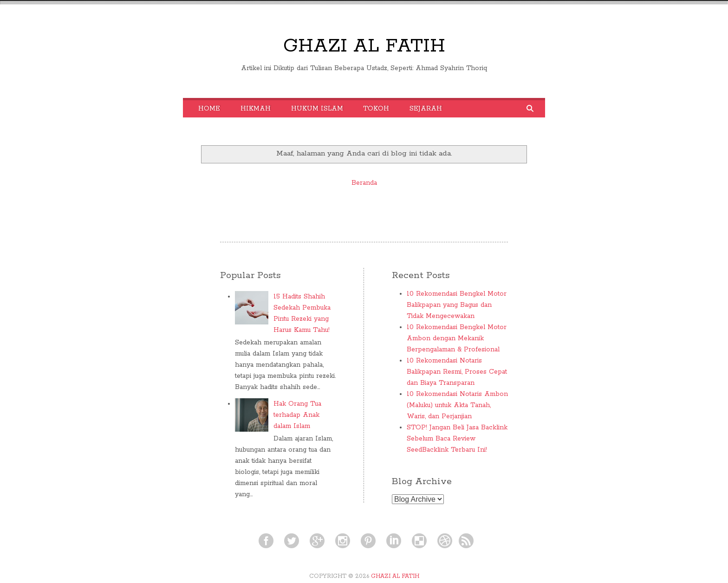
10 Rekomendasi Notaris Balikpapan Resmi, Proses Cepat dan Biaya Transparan (457, 372)
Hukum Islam (317, 109)
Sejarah (426, 109)
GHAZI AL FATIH (364, 46)
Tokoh (376, 109)
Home (209, 109)
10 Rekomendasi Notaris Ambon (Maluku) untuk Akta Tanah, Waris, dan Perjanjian (457, 405)
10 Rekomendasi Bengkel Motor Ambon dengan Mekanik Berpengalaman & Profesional (457, 338)
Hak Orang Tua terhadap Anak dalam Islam (297, 415)
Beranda (364, 183)
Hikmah (256, 109)
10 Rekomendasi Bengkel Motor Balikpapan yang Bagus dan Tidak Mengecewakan (457, 305)
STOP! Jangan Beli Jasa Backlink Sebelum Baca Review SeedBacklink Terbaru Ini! (457, 439)
